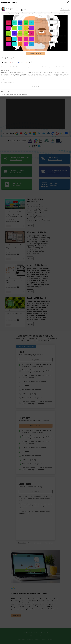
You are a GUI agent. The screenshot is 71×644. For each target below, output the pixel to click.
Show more (36, 86)
